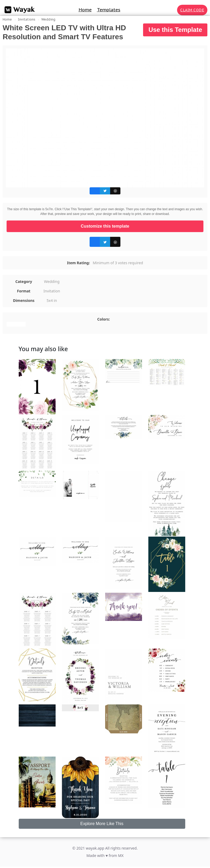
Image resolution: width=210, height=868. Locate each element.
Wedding (48, 19)
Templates (109, 10)
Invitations (27, 19)
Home (85, 10)
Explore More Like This (102, 824)
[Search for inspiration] (172, 10)
